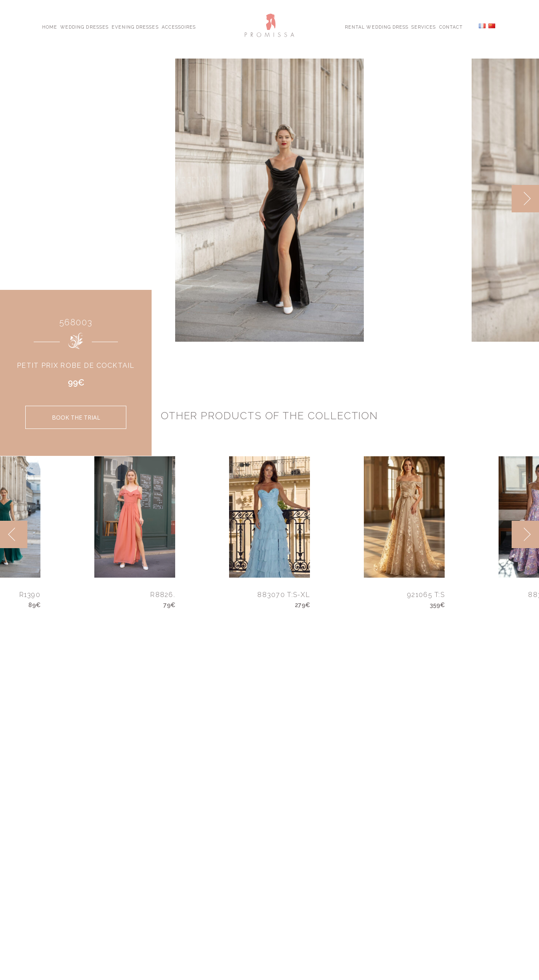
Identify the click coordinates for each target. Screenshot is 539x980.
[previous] (14, 534)
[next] (525, 199)
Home (50, 27)
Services (424, 27)
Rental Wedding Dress (377, 27)
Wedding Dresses (84, 27)
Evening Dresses (135, 27)
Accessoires (179, 27)
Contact (451, 27)
